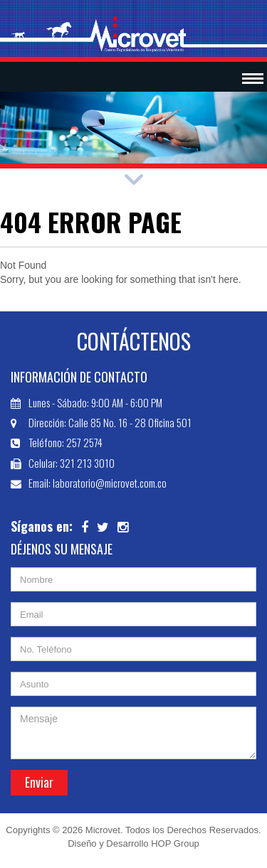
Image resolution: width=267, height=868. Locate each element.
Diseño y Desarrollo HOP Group (133, 843)
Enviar (39, 782)
